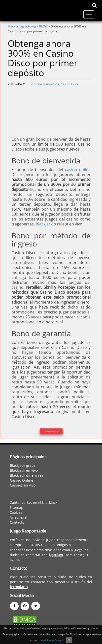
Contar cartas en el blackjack (34, 502)
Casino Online (22, 480)
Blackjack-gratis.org (22, 26)
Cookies (16, 512)
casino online (78, 170)
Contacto (17, 522)
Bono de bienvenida (44, 84)
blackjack (44, 224)
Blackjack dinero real (27, 475)
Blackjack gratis (23, 465)
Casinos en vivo (23, 485)
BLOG (43, 26)
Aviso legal (18, 517)
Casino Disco (70, 84)
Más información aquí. (52, 640)
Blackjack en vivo (24, 470)
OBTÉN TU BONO (51, 431)
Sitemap (17, 507)
